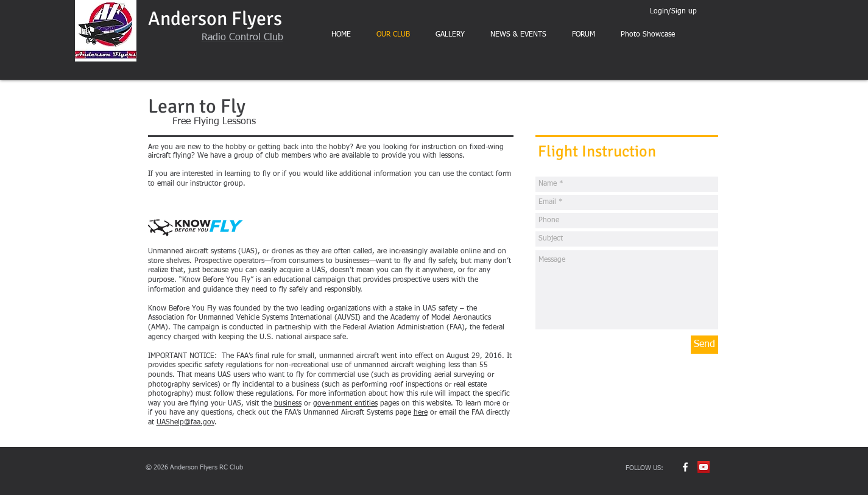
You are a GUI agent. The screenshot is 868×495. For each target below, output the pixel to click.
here (421, 413)
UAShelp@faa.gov (185, 423)
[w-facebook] (685, 467)
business (288, 404)
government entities (345, 404)
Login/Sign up (673, 12)
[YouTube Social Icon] (704, 467)
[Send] (704, 345)
